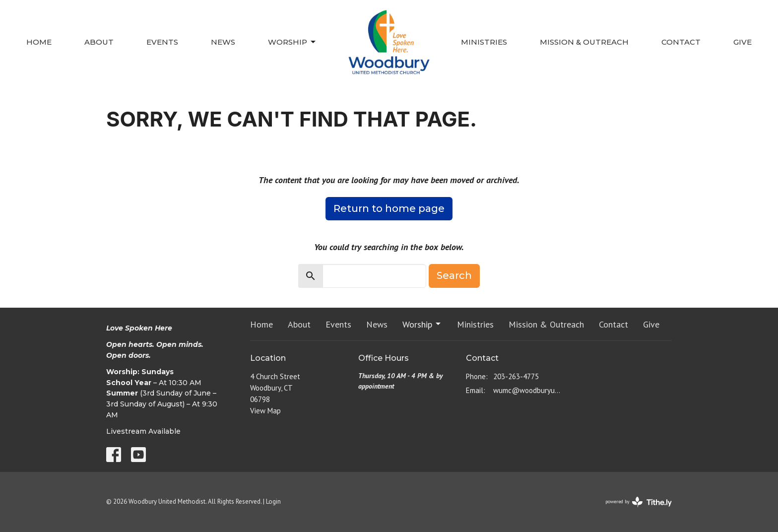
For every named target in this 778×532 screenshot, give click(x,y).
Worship (292, 42)
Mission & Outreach (584, 42)
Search (454, 275)
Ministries (484, 42)
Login (273, 501)
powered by (639, 502)
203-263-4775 (516, 376)
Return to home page (389, 208)
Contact (681, 42)
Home (39, 42)
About (99, 42)
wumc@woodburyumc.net (529, 390)
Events (162, 42)
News (223, 42)
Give (743, 42)
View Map (265, 411)
